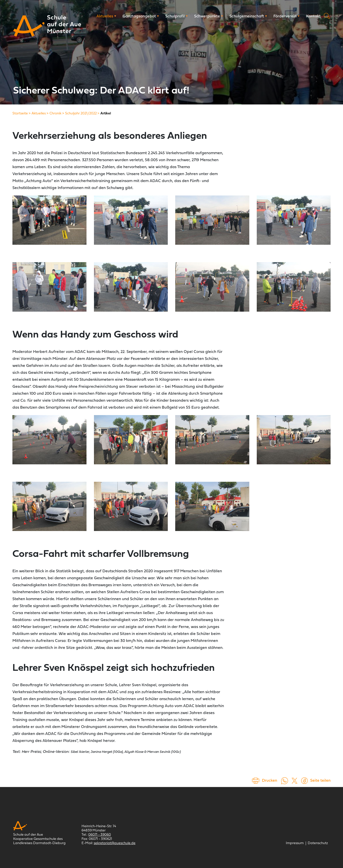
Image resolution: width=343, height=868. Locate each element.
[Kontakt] (313, 16)
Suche (327, 16)
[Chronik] (55, 114)
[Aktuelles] (106, 16)
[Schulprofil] (176, 16)
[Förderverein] (286, 16)
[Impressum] (295, 843)
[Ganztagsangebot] (141, 16)
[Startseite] (20, 114)
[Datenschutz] (318, 843)
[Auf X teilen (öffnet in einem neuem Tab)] (295, 781)
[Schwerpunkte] (209, 16)
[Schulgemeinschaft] (248, 16)
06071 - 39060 (100, 835)
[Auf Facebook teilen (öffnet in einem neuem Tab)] (304, 781)
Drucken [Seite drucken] (270, 781)
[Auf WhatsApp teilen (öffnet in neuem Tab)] (285, 781)
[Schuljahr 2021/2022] (81, 114)
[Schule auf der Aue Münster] (29, 26)
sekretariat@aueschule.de (115, 843)
